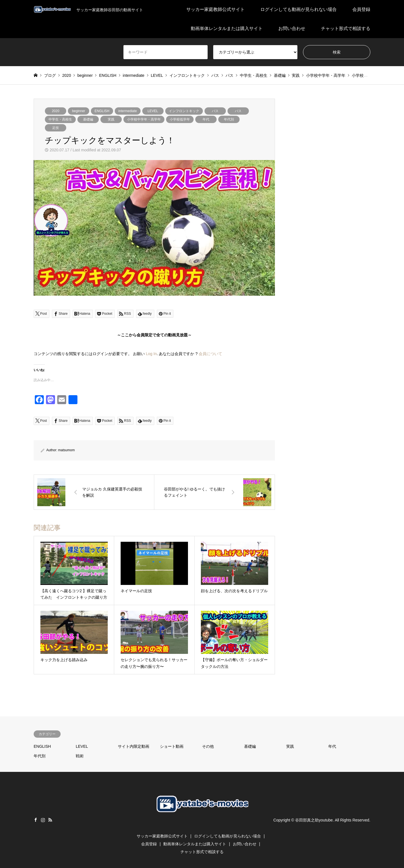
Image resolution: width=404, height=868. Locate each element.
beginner (79, 111)
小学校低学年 (180, 119)
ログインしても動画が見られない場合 (299, 9)
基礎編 (88, 119)
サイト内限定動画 (134, 746)
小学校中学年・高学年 (144, 119)
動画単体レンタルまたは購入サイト (227, 28)
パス (215, 111)
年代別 (229, 119)
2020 (56, 111)
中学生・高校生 (60, 119)
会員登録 (361, 9)
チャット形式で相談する (346, 28)
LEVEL (153, 111)
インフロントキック (184, 111)
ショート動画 (172, 746)
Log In (151, 354)
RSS (50, 820)
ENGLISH (102, 111)
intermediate (128, 111)
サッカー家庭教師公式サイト (215, 9)
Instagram (43, 820)
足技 (56, 128)
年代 (206, 119)
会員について (210, 354)
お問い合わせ (292, 28)
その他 (208, 746)
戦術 (80, 756)
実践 (111, 119)
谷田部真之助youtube (314, 820)
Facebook (36, 820)
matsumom (66, 450)
